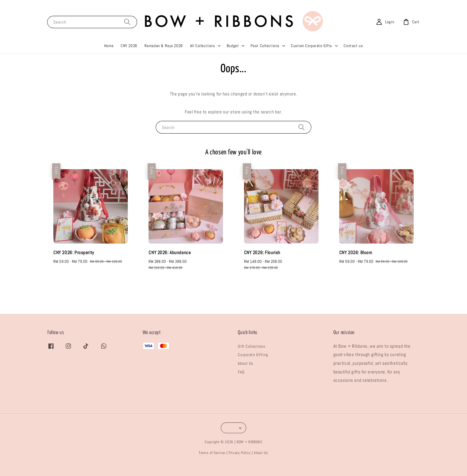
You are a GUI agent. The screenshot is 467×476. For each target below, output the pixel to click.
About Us (246, 375)
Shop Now (313, 5)
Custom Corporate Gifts (311, 57)
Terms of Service (212, 464)
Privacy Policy (240, 464)
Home (109, 57)
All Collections (203, 57)
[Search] (127, 33)
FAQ (241, 383)
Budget (233, 57)
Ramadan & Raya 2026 (164, 57)
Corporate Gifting (253, 366)
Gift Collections (251, 357)
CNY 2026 (129, 57)
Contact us (353, 57)
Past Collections (265, 57)
